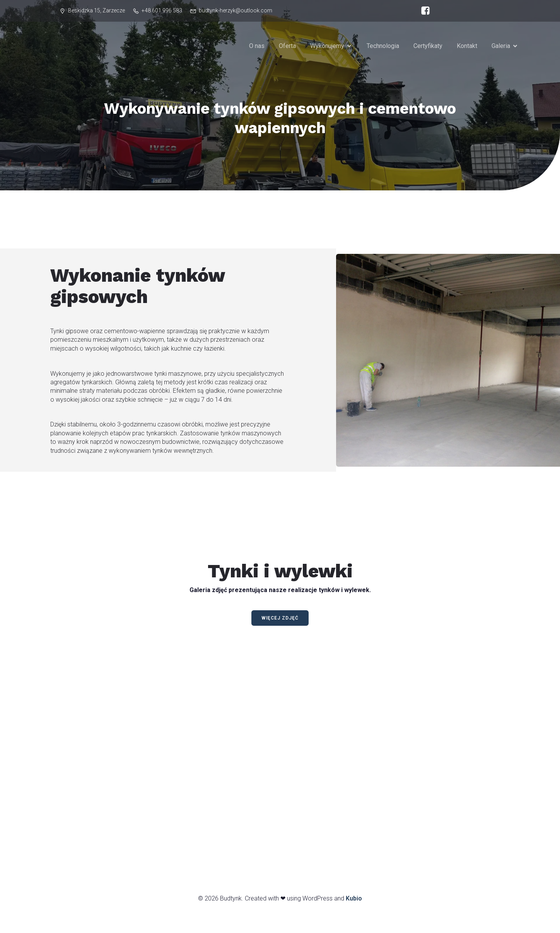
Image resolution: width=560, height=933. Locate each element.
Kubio (354, 900)
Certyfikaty (428, 47)
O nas (257, 47)
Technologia (383, 47)
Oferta (287, 47)
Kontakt (467, 47)
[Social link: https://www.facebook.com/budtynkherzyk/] (423, 11)
